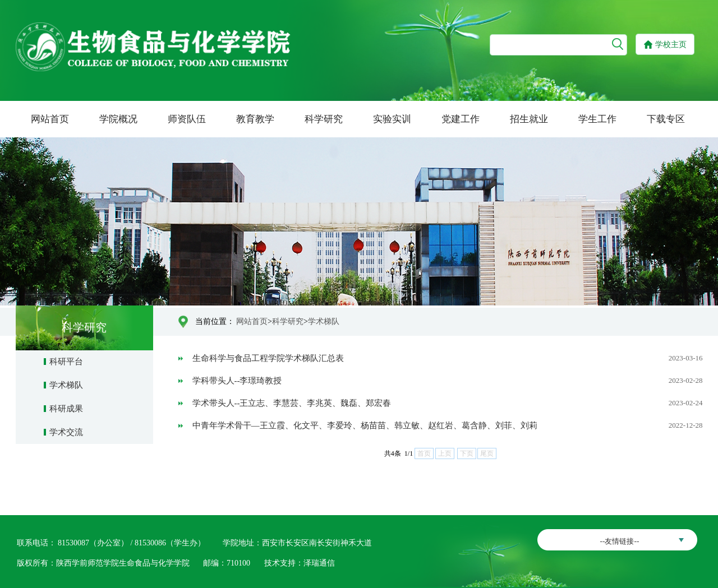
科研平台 (66, 362)
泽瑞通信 (319, 563)
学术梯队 (66, 385)
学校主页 (671, 45)
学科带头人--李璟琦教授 (237, 381)
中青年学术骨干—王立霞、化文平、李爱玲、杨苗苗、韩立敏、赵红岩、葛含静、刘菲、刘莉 (365, 425)
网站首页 (50, 119)
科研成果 (66, 409)
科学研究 (324, 119)
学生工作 (597, 119)
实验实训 (392, 119)
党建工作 (461, 119)
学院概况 (118, 119)
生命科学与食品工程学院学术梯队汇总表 (268, 358)
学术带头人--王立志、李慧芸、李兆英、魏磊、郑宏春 (292, 403)
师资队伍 (187, 119)
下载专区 (666, 119)
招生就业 (529, 119)
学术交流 (66, 432)
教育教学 (255, 119)
